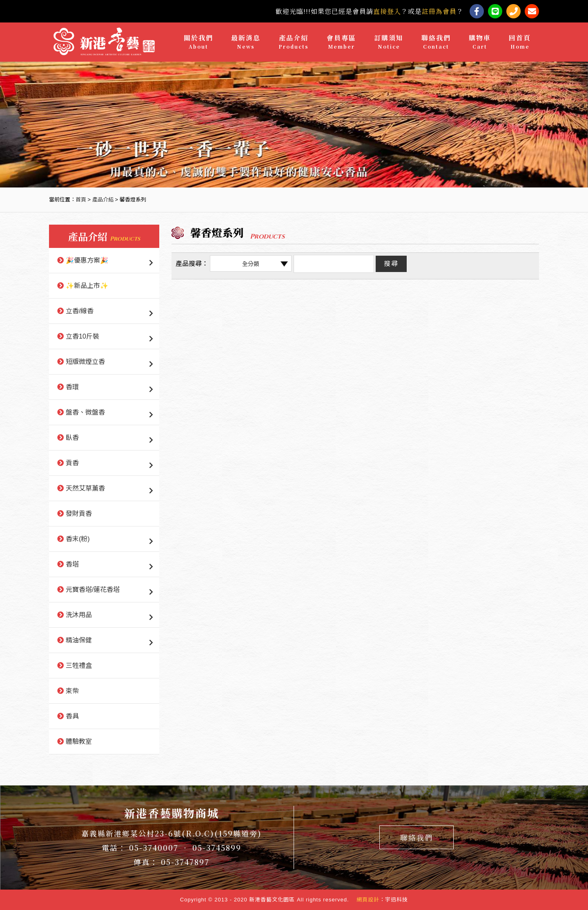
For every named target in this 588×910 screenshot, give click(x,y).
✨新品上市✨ (87, 286)
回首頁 (520, 42)
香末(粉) (78, 539)
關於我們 (198, 42)
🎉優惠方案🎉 (87, 260)
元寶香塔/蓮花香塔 (93, 590)
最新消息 (246, 42)
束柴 (72, 691)
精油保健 (79, 640)
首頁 (81, 200)
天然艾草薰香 (85, 488)
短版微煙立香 (85, 362)
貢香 (72, 463)
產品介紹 (294, 42)
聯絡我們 (436, 42)
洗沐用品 (79, 615)
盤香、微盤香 (85, 412)
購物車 (480, 42)
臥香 (72, 438)
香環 (72, 387)
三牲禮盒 (79, 666)
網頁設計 (368, 900)
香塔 (72, 564)
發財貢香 (79, 514)
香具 (72, 716)
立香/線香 (80, 311)
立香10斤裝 (82, 336)
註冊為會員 (439, 11)
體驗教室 (79, 742)
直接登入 (387, 11)
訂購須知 (389, 42)
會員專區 (341, 42)
